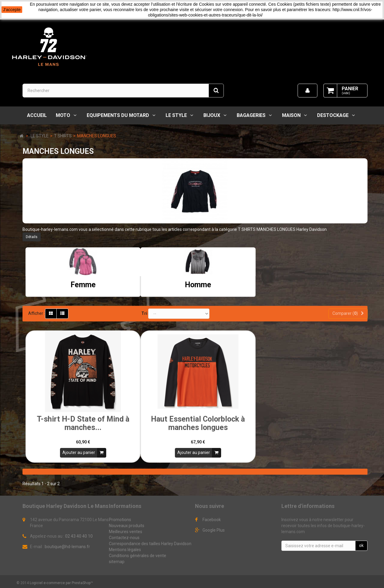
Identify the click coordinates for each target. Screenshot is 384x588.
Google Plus (214, 528)
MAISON (291, 115)
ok (361, 543)
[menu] (307, 91)
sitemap (117, 560)
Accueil (37, 115)
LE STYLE (176, 115)
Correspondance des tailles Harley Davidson (150, 542)
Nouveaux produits (127, 524)
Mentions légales (125, 548)
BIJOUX (212, 115)
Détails (32, 237)
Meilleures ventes (126, 530)
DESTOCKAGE (333, 115)
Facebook (212, 518)
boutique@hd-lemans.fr (67, 545)
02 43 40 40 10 (79, 534)
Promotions (120, 518)
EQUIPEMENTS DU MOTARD (118, 115)
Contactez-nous (124, 536)
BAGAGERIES (251, 115)
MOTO (63, 115)
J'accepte (12, 10)
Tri (144, 313)
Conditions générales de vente (138, 554)
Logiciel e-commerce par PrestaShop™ (61, 581)
